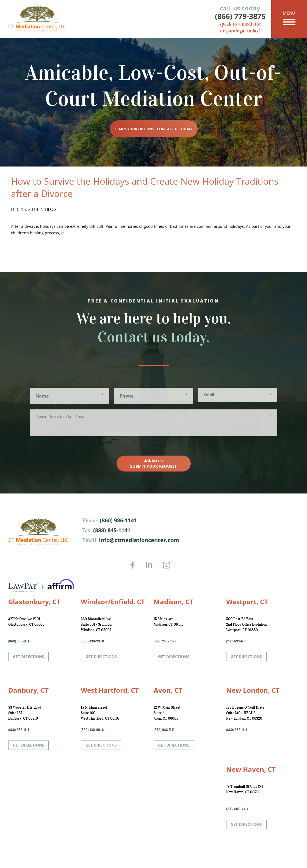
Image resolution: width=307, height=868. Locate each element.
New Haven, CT (251, 769)
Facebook (134, 569)
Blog (51, 209)
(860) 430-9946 (92, 730)
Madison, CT (174, 602)
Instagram (168, 569)
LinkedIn (151, 569)
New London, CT (253, 690)
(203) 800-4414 (237, 809)
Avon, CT (168, 690)
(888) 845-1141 (111, 530)
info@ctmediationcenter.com (138, 540)
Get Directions (29, 657)
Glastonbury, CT (34, 602)
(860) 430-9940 (92, 641)
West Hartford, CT (110, 690)
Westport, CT (247, 602)
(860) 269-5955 (165, 641)
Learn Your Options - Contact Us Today (154, 129)
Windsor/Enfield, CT (113, 602)
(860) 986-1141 (118, 520)
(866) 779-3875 (240, 16)
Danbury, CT (28, 690)
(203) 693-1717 (236, 641)
